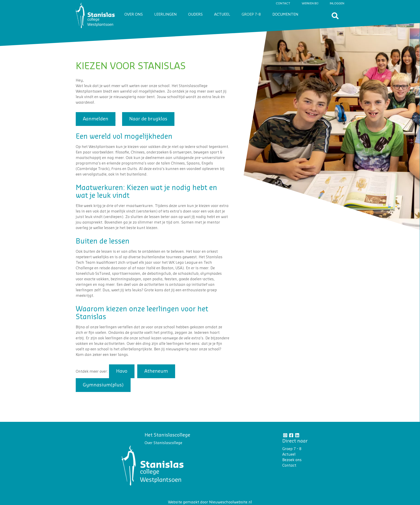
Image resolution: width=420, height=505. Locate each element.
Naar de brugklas (148, 119)
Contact (283, 3)
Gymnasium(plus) (103, 385)
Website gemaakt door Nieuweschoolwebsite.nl (210, 502)
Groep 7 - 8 (292, 449)
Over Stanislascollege (163, 443)
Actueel (222, 14)
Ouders (195, 14)
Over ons (134, 14)
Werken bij (310, 3)
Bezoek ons (292, 460)
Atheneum (156, 371)
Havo (122, 371)
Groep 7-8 (251, 14)
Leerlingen (165, 14)
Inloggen (337, 3)
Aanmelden (96, 119)
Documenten (285, 14)
